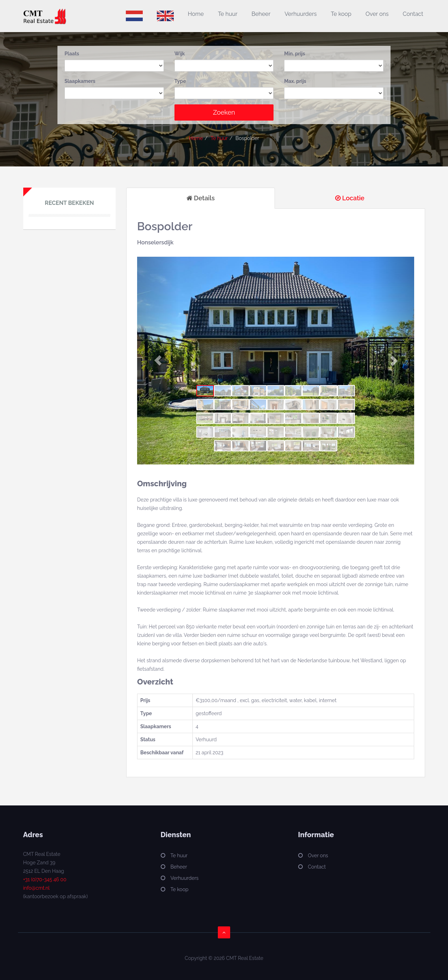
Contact (413, 14)
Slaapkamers (80, 81)
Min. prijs (294, 54)
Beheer (261, 14)
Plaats (72, 54)
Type (180, 81)
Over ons (377, 14)
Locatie (350, 198)
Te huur (228, 14)
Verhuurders (300, 14)
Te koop (341, 14)
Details (201, 198)
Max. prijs (295, 81)
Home (196, 14)
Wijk (180, 54)
